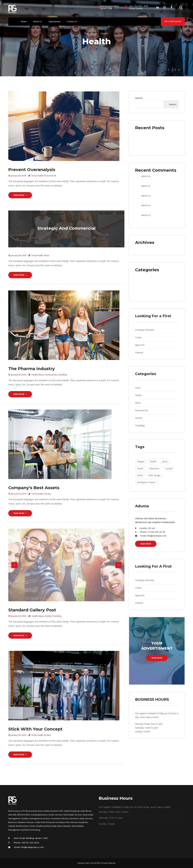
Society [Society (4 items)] (169, 468)
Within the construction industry (151, 134)
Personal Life (50, 176)
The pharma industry (32, 369)
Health (40, 176)
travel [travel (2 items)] (140, 475)
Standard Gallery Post (32, 610)
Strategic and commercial (66, 228)
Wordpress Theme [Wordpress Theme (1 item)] (146, 482)
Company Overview (145, 330)
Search (139, 98)
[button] (14, 565)
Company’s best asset (34, 488)
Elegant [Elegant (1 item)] (141, 461)
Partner (139, 352)
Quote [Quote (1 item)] (140, 468)
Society (47, 494)
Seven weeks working (146, 145)
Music (47, 255)
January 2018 (141, 248)
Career (138, 337)
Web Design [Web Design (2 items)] (154, 475)
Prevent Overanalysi (32, 170)
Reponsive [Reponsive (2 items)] (154, 468)
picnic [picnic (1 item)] (165, 461)
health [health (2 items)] (153, 461)
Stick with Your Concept (35, 729)
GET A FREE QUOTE (173, 22)
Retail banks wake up (145, 149)
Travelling (62, 375)
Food (34, 176)
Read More (20, 195)
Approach (140, 345)
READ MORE (146, 544)
